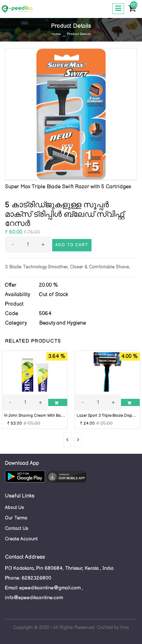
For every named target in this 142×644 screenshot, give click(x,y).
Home (56, 34)
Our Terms (16, 518)
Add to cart (72, 245)
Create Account (21, 539)
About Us (14, 508)
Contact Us (17, 528)
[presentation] (67, 440)
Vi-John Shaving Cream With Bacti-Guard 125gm (48, 416)
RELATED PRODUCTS (33, 341)
